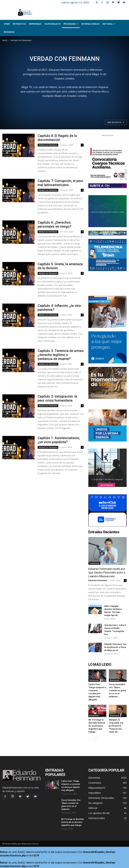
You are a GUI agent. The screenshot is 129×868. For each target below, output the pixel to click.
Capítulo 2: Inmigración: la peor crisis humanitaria (57, 398)
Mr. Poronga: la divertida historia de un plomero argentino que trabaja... (97, 726)
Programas (71, 24)
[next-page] (96, 739)
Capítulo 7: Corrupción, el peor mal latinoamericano (60, 183)
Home (7, 24)
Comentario (94, 563)
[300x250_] (107, 510)
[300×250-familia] (107, 312)
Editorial (109, 24)
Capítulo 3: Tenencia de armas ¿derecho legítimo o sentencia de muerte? (61, 355)
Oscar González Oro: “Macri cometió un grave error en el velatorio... (118, 690)
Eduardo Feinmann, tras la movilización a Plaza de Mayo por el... (115, 647)
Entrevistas (19, 24)
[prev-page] (90, 739)
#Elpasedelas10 (52, 24)
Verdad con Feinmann (48, 145)
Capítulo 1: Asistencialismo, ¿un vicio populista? (59, 440)
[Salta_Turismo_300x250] (107, 383)
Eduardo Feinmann (98, 580)
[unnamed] (107, 186)
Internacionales (90, 24)
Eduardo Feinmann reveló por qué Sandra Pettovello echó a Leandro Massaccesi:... (107, 572)
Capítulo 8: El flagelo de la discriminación (57, 138)
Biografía (9, 32)
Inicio (5, 40)
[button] (97, 2)
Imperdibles (35, 24)
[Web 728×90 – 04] (107, 233)
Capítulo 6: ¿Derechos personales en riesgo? (55, 224)
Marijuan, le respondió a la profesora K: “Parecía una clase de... (116, 726)
